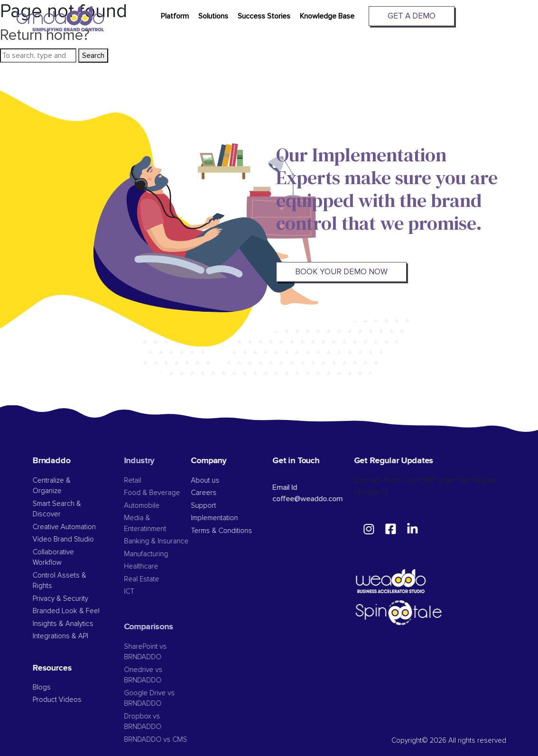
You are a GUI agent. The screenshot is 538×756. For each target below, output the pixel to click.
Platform (175, 16)
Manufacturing (162, 554)
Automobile (158, 506)
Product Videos (74, 700)
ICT (146, 592)
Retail (149, 481)
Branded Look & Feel (83, 611)
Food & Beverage (168, 493)
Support (216, 506)
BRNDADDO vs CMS (172, 740)
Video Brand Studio (80, 539)
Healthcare (158, 566)
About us (218, 481)
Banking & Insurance (173, 541)
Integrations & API (77, 636)
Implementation (227, 518)
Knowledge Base (327, 16)
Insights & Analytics (80, 624)
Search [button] (93, 56)
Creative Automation (81, 527)
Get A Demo (412, 16)
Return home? (45, 35)
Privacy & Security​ (77, 599)
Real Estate (158, 579)
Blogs (58, 687)
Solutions (213, 16)
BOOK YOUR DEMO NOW (341, 272)
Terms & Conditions (234, 531)
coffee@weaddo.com (320, 499)
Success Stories (264, 16)
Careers (216, 493)
